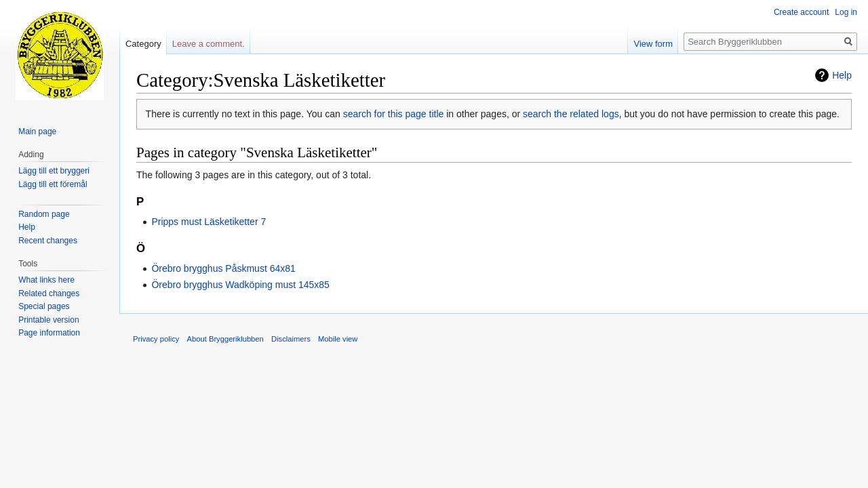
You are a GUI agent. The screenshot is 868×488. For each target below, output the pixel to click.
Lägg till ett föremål (53, 184)
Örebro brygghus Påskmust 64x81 (223, 268)
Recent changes (48, 241)
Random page (44, 214)
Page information (49, 333)
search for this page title (394, 114)
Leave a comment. (209, 44)
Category (143, 44)
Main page (37, 131)
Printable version (48, 320)
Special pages (44, 306)
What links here (46, 280)
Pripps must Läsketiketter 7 (209, 222)
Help (842, 75)
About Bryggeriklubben (225, 339)
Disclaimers (291, 339)
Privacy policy (156, 339)
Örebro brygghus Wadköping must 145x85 (240, 285)
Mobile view (338, 339)
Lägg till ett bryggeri (54, 171)
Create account (801, 12)
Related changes (49, 293)
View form (653, 44)
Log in (846, 12)
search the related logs (571, 114)
